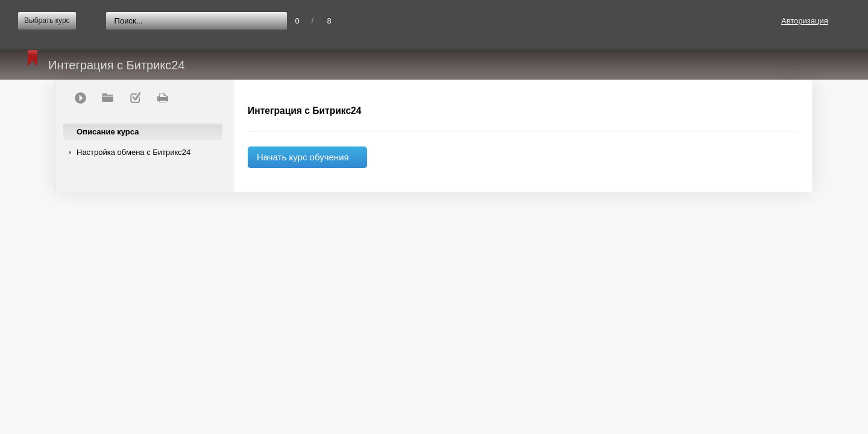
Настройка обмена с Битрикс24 (134, 152)
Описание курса (108, 132)
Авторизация (805, 21)
